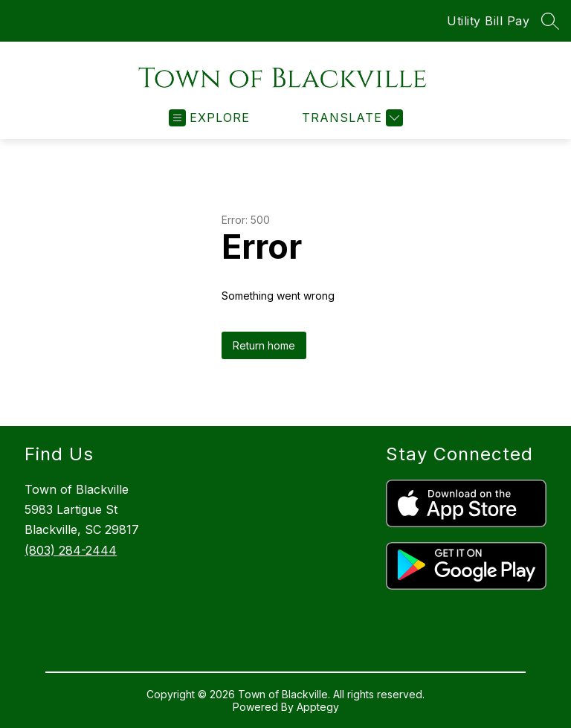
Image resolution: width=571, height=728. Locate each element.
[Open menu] (209, 118)
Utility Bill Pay (488, 21)
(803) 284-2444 (71, 550)
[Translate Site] (351, 118)
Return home (264, 345)
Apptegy (318, 707)
